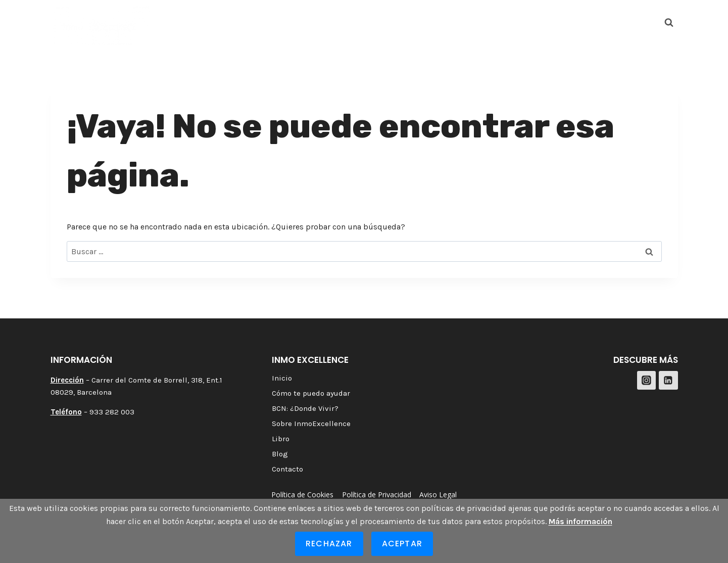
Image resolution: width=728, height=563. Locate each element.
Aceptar (402, 544)
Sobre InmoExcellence (433, 22)
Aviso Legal (438, 495)
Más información (580, 521)
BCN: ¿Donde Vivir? (340, 22)
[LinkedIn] (643, 22)
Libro (498, 22)
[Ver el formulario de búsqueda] (669, 22)
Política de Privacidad (377, 495)
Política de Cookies (302, 495)
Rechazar (329, 544)
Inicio (174, 22)
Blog (529, 22)
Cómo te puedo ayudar (244, 22)
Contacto (569, 22)
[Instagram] (618, 22)
